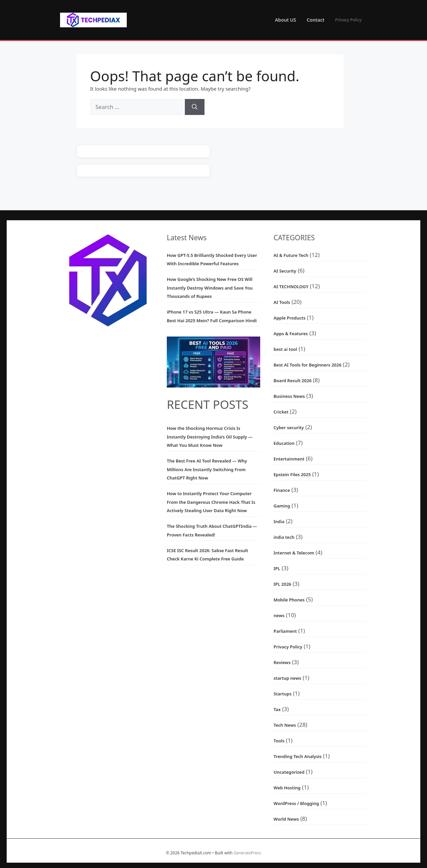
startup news (287, 678)
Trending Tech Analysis (298, 756)
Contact (315, 20)
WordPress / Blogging (296, 803)
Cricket (281, 412)
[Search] (195, 107)
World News (286, 819)
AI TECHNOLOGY (291, 287)
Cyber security (289, 428)
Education (284, 443)
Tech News (285, 725)
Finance (282, 490)
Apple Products (290, 318)
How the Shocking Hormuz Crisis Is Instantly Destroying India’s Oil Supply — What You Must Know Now (210, 437)
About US (285, 20)
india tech (284, 537)
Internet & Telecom (294, 553)
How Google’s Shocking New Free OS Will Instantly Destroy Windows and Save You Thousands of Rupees (210, 288)
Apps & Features (291, 334)
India (279, 521)
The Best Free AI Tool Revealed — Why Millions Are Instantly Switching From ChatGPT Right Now (207, 469)
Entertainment (289, 459)
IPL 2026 (282, 584)
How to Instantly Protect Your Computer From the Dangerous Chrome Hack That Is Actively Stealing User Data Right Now (211, 502)
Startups (283, 694)
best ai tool (285, 349)
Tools (279, 741)
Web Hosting (287, 788)
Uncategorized (289, 772)
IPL (277, 568)
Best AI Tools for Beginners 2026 (307, 365)
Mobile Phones (289, 600)
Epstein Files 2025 (292, 474)
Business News (289, 396)
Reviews (282, 662)
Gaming (282, 506)
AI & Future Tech (291, 255)
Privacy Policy (348, 20)
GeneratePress (247, 853)
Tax (277, 709)
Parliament (285, 631)
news (279, 615)
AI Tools (282, 302)
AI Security (285, 271)
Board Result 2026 (293, 381)
